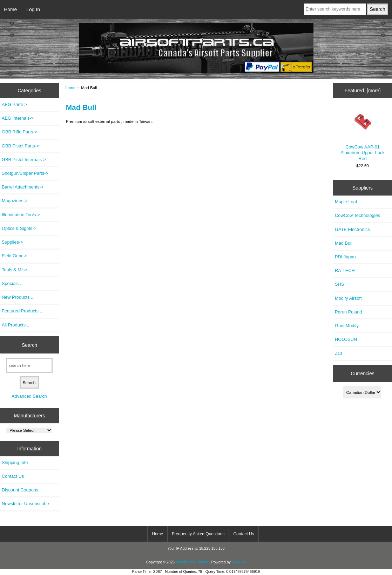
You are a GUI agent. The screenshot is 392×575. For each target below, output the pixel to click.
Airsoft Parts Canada (192, 562)
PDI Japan (345, 257)
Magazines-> (15, 201)
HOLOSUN (346, 339)
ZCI (339, 353)
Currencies (362, 373)
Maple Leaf (346, 202)
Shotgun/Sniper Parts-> (25, 173)
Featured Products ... (23, 311)
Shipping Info (15, 462)
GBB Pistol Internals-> (24, 160)
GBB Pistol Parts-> (21, 146)
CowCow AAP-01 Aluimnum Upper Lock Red (362, 134)
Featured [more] (363, 91)
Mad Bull (344, 243)
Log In (33, 9)
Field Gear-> (14, 256)
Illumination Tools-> (21, 215)
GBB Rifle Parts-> (19, 132)
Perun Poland (348, 312)
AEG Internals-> (18, 118)
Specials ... (13, 283)
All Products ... (16, 325)
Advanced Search (29, 396)
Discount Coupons (20, 490)
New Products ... (18, 297)
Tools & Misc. (15, 270)
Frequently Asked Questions (198, 534)
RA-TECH (345, 270)
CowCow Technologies (357, 215)
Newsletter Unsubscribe (25, 504)
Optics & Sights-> (19, 228)
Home (10, 9)
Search (29, 345)
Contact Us (13, 476)
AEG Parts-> (14, 104)
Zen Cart (239, 562)
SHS (339, 284)
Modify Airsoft (348, 298)
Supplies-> (12, 242)
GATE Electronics (352, 229)
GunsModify (347, 326)
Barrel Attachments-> (23, 187)
